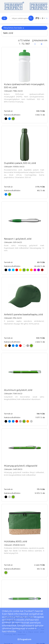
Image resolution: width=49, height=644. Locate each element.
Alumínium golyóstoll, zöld (18, 390)
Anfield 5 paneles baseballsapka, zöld (23, 315)
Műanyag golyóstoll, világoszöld (21, 466)
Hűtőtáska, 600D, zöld (16, 541)
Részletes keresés (14, 28)
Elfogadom (24, 639)
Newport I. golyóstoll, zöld (18, 239)
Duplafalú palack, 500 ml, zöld (20, 163)
